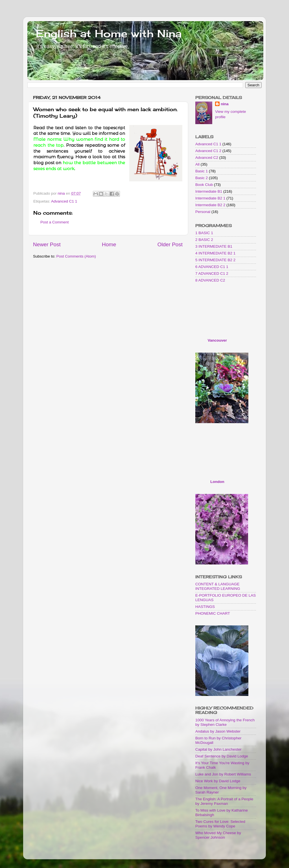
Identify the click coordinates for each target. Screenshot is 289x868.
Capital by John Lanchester (218, 749)
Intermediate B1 (209, 191)
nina (225, 104)
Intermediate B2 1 (210, 198)
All (197, 164)
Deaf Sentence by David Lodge (222, 756)
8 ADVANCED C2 (210, 280)
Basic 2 (202, 178)
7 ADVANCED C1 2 (212, 273)
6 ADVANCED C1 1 (212, 267)
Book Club (204, 185)
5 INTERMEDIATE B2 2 (215, 260)
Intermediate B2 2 (210, 205)
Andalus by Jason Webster (218, 731)
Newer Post (47, 244)
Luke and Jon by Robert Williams (223, 774)
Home (109, 244)
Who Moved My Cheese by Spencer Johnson (218, 835)
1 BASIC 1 (204, 233)
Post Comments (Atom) (76, 256)
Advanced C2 (207, 158)
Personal (203, 212)
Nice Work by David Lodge (218, 781)
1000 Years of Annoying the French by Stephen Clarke (225, 722)
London (217, 482)
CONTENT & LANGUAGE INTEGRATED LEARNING (218, 586)
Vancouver (217, 340)
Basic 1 (202, 171)
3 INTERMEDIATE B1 (214, 246)
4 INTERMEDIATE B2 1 (215, 253)
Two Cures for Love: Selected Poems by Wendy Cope (220, 824)
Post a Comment (55, 222)
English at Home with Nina (109, 34)
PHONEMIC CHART (213, 613)
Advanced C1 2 (208, 151)
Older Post (170, 244)
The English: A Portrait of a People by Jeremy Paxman (224, 801)
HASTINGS (205, 607)
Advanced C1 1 (64, 201)
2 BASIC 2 (204, 240)
